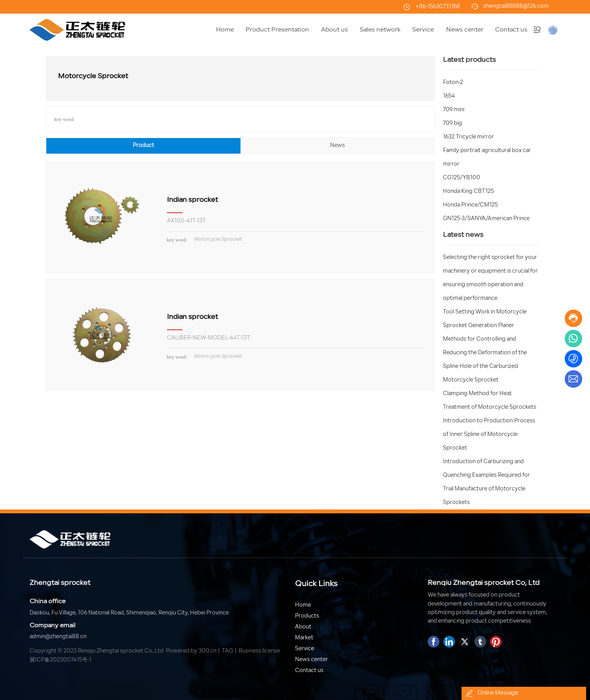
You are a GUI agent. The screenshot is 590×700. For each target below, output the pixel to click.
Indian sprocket (192, 200)
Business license (259, 651)
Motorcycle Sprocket (218, 240)
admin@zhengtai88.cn (58, 637)
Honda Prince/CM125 (470, 205)
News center (312, 660)
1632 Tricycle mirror (468, 137)
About (303, 627)
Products (307, 616)
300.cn (207, 651)
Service (305, 649)
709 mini (454, 110)
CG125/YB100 (462, 178)
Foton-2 (453, 83)
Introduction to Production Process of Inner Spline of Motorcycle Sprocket (489, 435)
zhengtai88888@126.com (516, 6)
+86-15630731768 (438, 7)
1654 (449, 96)
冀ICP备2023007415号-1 (61, 660)
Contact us (309, 671)
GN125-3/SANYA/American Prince (486, 219)
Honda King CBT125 (468, 192)
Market (304, 638)
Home (303, 605)
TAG (227, 651)
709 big (452, 123)
